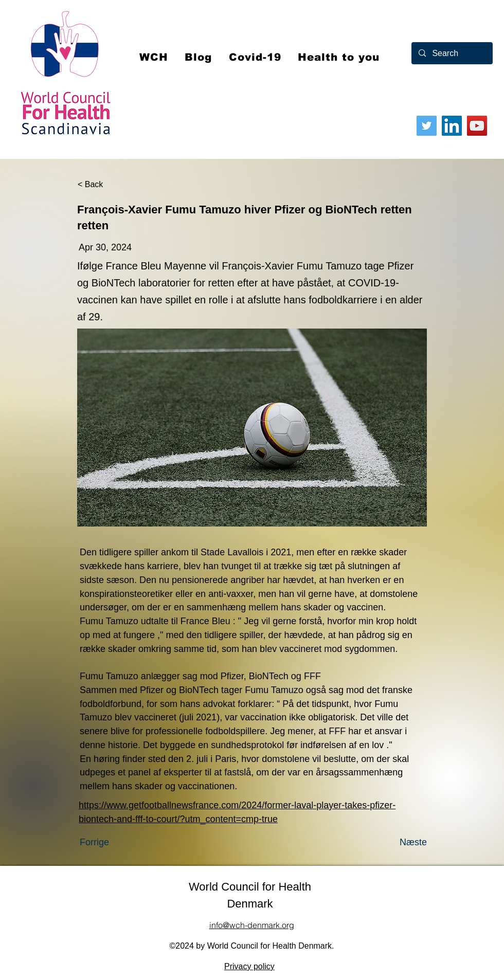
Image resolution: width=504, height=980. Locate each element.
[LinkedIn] (452, 126)
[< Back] (112, 185)
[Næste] (401, 842)
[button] (255, 57)
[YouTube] (477, 126)
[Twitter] (427, 126)
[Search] (452, 53)
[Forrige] (114, 842)
